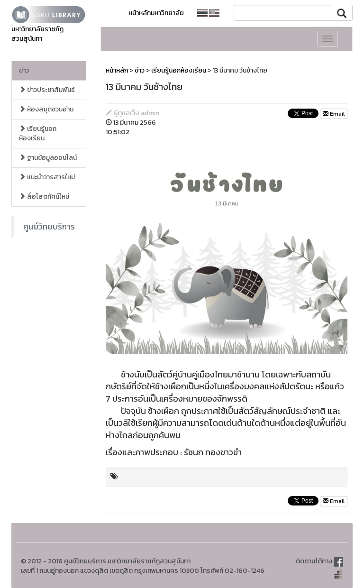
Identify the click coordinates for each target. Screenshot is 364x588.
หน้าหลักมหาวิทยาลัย (156, 13)
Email (334, 114)
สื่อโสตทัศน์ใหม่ (44, 197)
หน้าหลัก (117, 70)
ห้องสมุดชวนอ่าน (46, 109)
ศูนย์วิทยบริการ (49, 227)
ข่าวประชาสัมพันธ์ (47, 90)
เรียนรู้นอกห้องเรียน (38, 133)
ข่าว (24, 70)
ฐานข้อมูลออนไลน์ (48, 158)
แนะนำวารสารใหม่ (47, 177)
